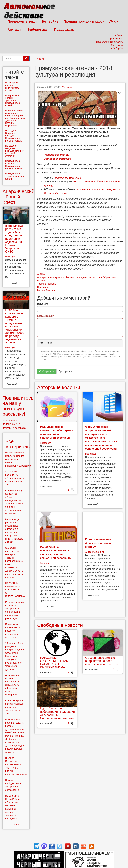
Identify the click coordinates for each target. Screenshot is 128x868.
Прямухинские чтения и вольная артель (14, 176)
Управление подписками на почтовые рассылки (14, 424)
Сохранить (46, 371)
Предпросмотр (66, 371)
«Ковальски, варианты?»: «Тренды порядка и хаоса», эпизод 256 (15, 478)
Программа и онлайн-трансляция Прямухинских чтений (13, 100)
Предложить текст (22, 21)
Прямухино (43, 287)
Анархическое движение (79, 277)
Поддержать (64, 30)
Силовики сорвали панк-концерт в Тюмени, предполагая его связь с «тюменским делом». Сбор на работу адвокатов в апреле (15, 326)
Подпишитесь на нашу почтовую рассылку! (18, 406)
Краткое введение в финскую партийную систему (99, 543)
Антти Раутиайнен (95, 552)
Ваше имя (43, 304)
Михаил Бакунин (46, 290)
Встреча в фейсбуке (57, 159)
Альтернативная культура (51, 277)
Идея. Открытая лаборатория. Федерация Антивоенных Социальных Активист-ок (57, 713)
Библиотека (38, 30)
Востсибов (46, 443)
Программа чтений (57, 155)
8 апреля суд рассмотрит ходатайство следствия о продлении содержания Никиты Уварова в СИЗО (14, 239)
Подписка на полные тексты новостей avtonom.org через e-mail (13, 631)
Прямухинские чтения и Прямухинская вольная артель (14, 165)
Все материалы (18, 444)
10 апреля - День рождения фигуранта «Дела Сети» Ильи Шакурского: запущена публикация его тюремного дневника (14, 656)
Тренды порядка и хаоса (84, 21)
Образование (110, 277)
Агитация (15, 30)
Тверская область (47, 284)
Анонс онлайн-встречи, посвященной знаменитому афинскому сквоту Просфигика (13, 685)
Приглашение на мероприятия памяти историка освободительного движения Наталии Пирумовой (15, 118)
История (97, 277)
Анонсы (41, 59)
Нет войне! (51, 21)
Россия (41, 280)
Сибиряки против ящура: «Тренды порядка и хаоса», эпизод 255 (14, 707)
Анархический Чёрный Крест (18, 197)
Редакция (67, 87)
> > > (16, 825)
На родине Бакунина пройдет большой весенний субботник (15, 151)
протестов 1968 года (67, 178)
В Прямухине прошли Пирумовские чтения (12, 86)
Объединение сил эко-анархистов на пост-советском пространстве (102, 661)
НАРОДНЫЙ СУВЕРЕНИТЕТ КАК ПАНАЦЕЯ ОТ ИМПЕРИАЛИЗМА (54, 663)
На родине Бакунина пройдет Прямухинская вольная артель (14, 136)
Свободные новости (60, 625)
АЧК (114, 21)
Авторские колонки (59, 387)
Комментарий (46, 316)
